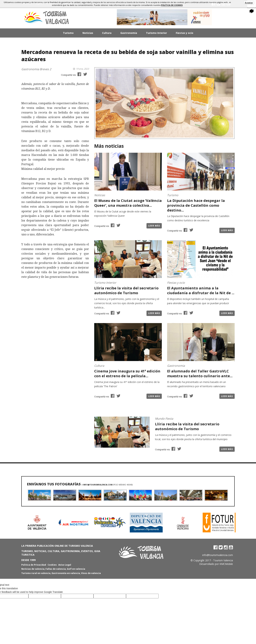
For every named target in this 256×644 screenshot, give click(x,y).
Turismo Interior (156, 33)
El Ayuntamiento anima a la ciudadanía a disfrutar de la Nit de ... (201, 290)
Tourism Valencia (223, 560)
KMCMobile (226, 564)
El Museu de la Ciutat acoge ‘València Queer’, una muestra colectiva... (128, 203)
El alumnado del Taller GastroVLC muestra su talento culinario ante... (200, 373)
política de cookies (172, 5)
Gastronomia (129, 33)
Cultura (107, 33)
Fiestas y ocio (185, 33)
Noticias (88, 33)
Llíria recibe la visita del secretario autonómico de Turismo (126, 290)
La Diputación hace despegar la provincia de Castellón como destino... (196, 205)
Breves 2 (46, 69)
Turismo (68, 33)
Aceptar (249, 3)
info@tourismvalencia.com (98, 485)
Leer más (154, 226)
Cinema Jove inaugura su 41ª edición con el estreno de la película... (127, 373)
